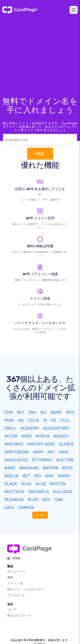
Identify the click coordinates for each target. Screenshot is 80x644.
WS (21, 420)
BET (26, 476)
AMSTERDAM (17, 452)
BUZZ (33, 500)
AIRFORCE (14, 444)
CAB (58, 500)
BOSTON (58, 484)
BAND (10, 468)
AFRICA (42, 436)
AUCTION (65, 460)
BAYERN (51, 468)
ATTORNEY (42, 460)
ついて (12, 609)
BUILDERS (63, 492)
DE (54, 420)
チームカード (16, 595)
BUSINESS (14, 500)
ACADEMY (30, 428)
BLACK (11, 484)
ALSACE (66, 444)
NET (21, 412)
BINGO (64, 476)
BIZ (43, 412)
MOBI (9, 420)
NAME (56, 412)
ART (51, 452)
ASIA (64, 452)
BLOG (26, 484)
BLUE (41, 484)
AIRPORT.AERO (41, 444)
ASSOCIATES (16, 460)
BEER (67, 468)
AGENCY (61, 436)
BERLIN (11, 476)
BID (38, 476)
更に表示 (40, 515)
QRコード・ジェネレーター (26, 589)
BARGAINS (29, 468)
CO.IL (65, 420)
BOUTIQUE (14, 492)
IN (45, 420)
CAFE (9, 508)
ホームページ (16, 571)
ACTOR (11, 436)
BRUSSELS (39, 492)
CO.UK (33, 420)
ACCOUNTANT (56, 428)
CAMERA (26, 508)
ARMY (38, 452)
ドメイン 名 (15, 583)
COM (9, 412)
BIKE (49, 476)
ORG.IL (10, 428)
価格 (10, 577)
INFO (70, 412)
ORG (32, 412)
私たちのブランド (19, 615)
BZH (46, 500)
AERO (26, 436)
